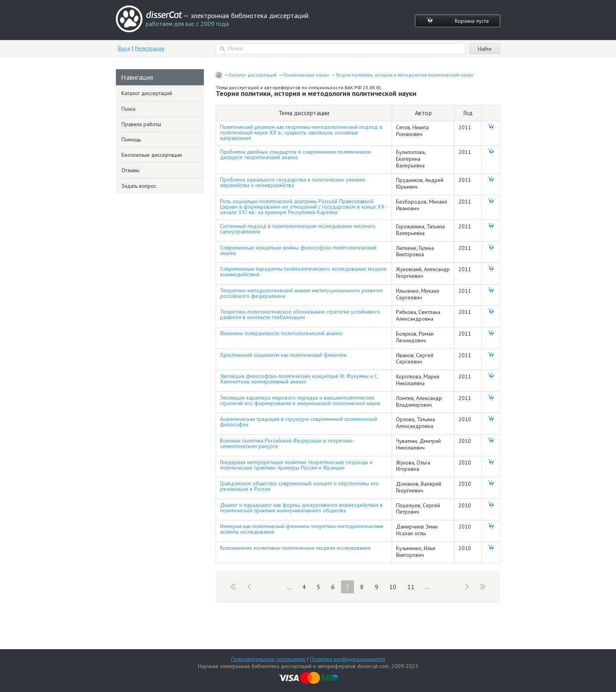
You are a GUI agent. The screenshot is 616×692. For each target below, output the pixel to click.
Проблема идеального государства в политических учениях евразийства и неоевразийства (293, 182)
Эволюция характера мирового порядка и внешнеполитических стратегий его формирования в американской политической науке (300, 400)
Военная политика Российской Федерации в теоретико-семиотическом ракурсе (287, 443)
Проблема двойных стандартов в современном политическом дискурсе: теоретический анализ (295, 154)
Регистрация (149, 48)
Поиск (128, 109)
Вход (124, 48)
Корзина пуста (472, 21)
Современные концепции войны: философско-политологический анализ (298, 250)
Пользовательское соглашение (268, 659)
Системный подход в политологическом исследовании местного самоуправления (298, 229)
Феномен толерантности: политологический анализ (281, 333)
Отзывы (130, 170)
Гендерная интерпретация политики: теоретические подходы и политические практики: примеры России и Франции (296, 465)
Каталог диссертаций (253, 75)
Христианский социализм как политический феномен (283, 355)
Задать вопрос (139, 186)
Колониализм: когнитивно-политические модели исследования (295, 548)
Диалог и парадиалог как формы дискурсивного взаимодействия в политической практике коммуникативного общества (301, 508)
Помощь (131, 140)
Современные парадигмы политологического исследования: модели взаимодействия (303, 272)
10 (393, 587)
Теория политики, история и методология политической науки (404, 75)
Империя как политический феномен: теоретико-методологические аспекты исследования (302, 529)
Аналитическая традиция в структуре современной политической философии (299, 422)
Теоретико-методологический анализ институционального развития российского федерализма (301, 293)
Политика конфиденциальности (347, 659)
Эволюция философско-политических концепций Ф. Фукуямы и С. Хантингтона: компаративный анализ (299, 379)
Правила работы (141, 124)
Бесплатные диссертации (152, 155)
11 (411, 587)
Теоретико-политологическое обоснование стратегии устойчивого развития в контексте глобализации (300, 314)
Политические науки (306, 75)
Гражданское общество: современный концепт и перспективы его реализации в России (299, 486)
